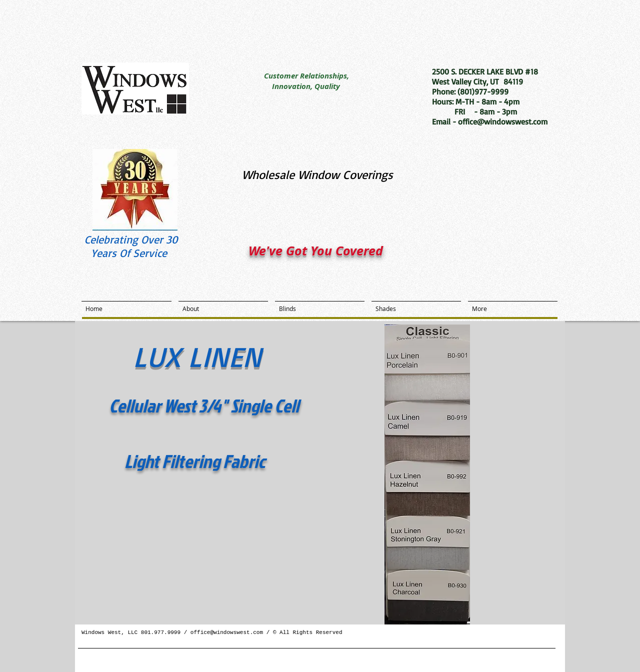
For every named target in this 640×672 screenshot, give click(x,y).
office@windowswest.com (227, 632)
